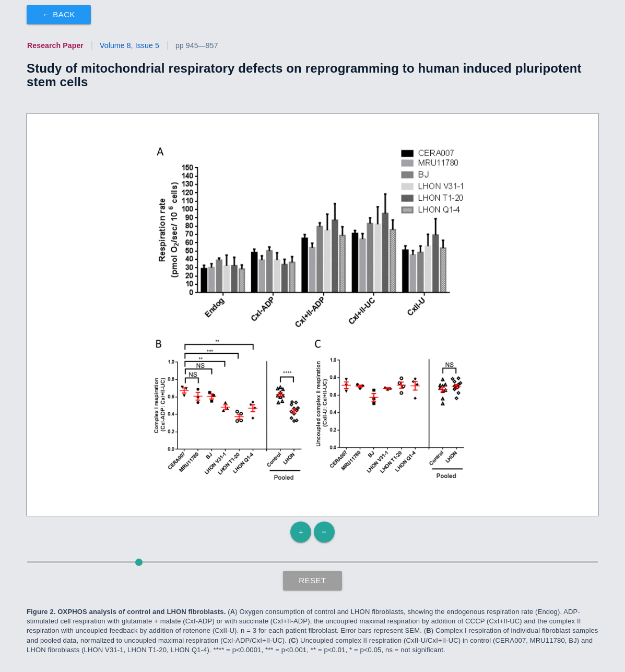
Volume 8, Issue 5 (129, 45)
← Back (59, 14)
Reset (312, 580)
